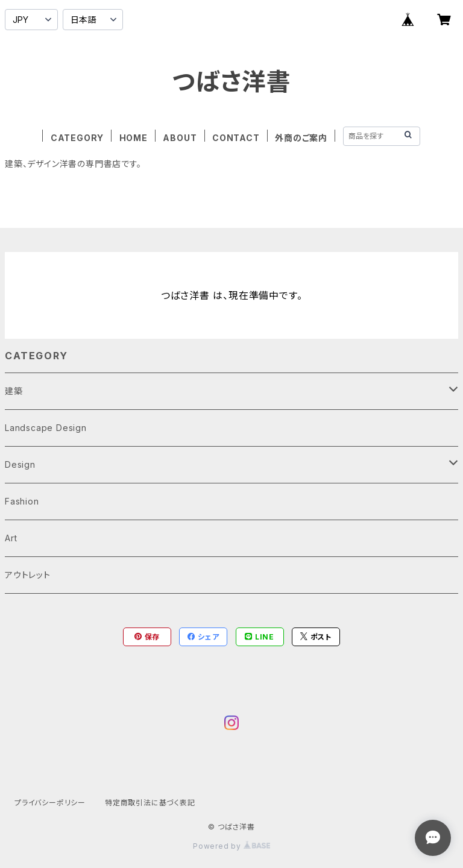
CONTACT (236, 138)
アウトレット (28, 575)
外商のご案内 (301, 138)
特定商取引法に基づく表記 (150, 803)
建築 (14, 391)
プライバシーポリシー (50, 803)
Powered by (231, 846)
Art (11, 538)
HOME (134, 138)
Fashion (22, 501)
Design (20, 464)
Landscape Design (46, 428)
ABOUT (180, 138)
